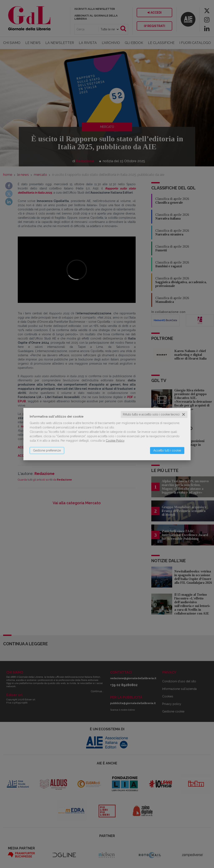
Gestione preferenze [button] (47, 450)
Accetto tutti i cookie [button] (167, 450)
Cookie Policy (115, 441)
